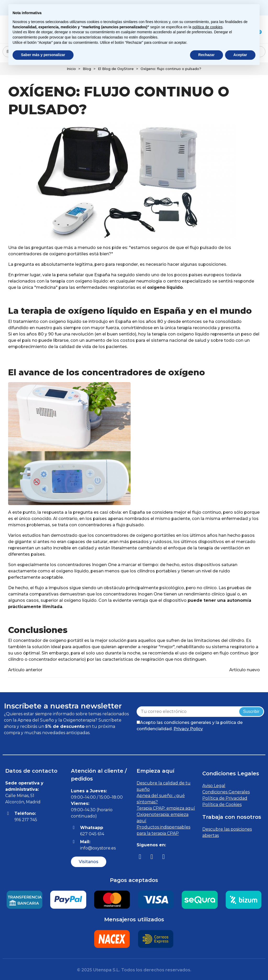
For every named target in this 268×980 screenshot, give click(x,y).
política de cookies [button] (207, 27)
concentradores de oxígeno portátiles (135, 535)
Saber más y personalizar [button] (43, 55)
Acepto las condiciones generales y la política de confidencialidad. (190, 726)
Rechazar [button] (206, 55)
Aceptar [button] (240, 55)
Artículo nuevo (245, 670)
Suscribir (251, 711)
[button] (89, 862)
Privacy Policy (188, 729)
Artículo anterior (25, 670)
